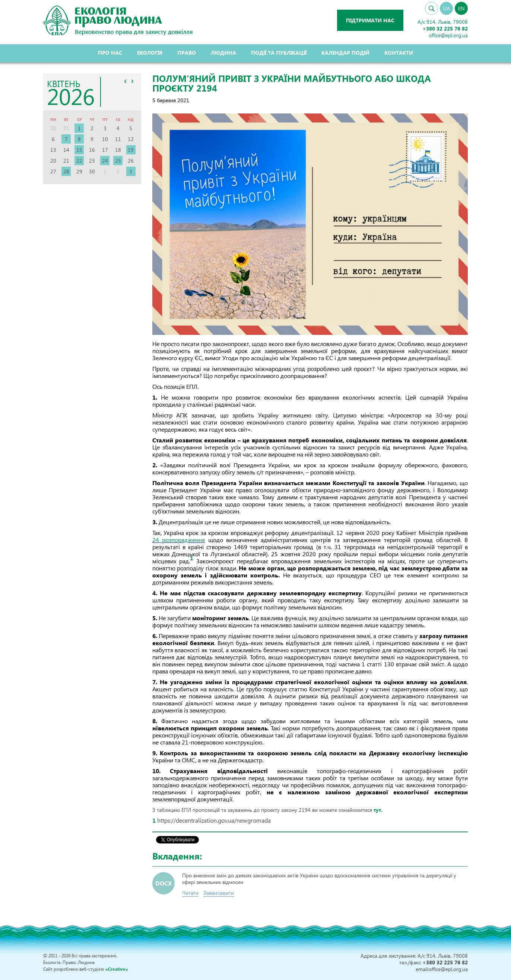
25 (118, 161)
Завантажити (219, 893)
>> (133, 81)
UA (446, 8)
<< (126, 81)
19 (131, 150)
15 (79, 150)
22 (79, 161)
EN (461, 8)
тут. (378, 810)
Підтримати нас (370, 20)
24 (105, 161)
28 (66, 171)
